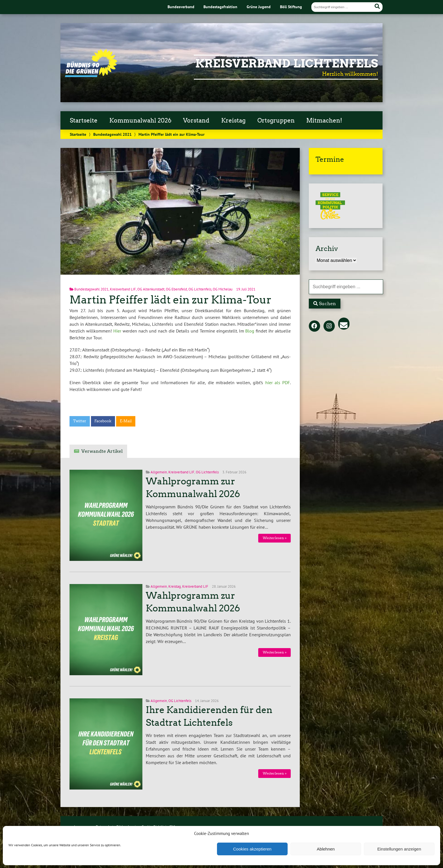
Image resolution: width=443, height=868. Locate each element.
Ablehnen (326, 849)
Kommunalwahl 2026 (140, 121)
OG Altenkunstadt (151, 289)
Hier (117, 331)
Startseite (84, 121)
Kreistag (233, 121)
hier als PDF (278, 382)
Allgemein (159, 472)
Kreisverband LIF (123, 289)
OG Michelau (223, 289)
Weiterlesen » (275, 538)
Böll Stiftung (291, 7)
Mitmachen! (324, 121)
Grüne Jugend (259, 7)
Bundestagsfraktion (220, 7)
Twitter (80, 421)
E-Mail (126, 421)
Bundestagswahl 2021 (112, 134)
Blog (250, 331)
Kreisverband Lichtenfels (287, 64)
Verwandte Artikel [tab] (102, 451)
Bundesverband (181, 7)
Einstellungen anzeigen (399, 849)
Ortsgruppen (276, 121)
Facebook (103, 421)
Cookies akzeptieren (252, 849)
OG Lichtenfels (200, 289)
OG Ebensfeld (176, 289)
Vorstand (196, 121)
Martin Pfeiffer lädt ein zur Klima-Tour (171, 300)
